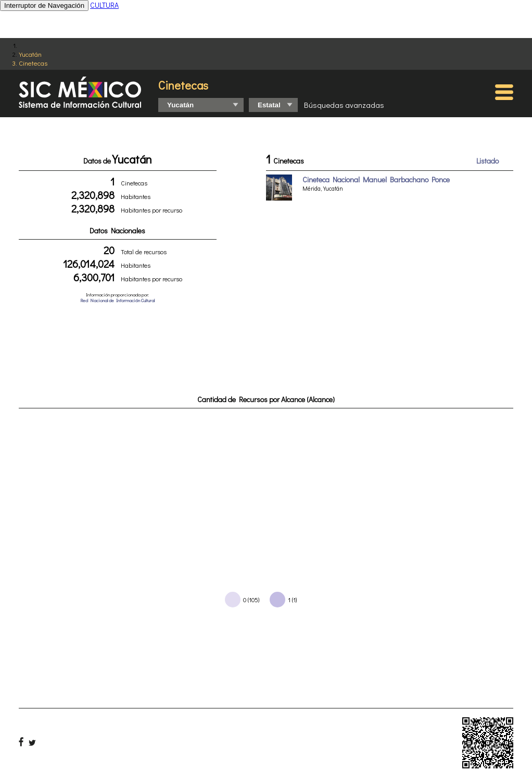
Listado (487, 161)
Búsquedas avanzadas (344, 105)
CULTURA (104, 5)
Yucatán (30, 54)
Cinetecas (33, 63)
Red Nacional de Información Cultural (117, 300)
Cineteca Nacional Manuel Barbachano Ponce (376, 179)
